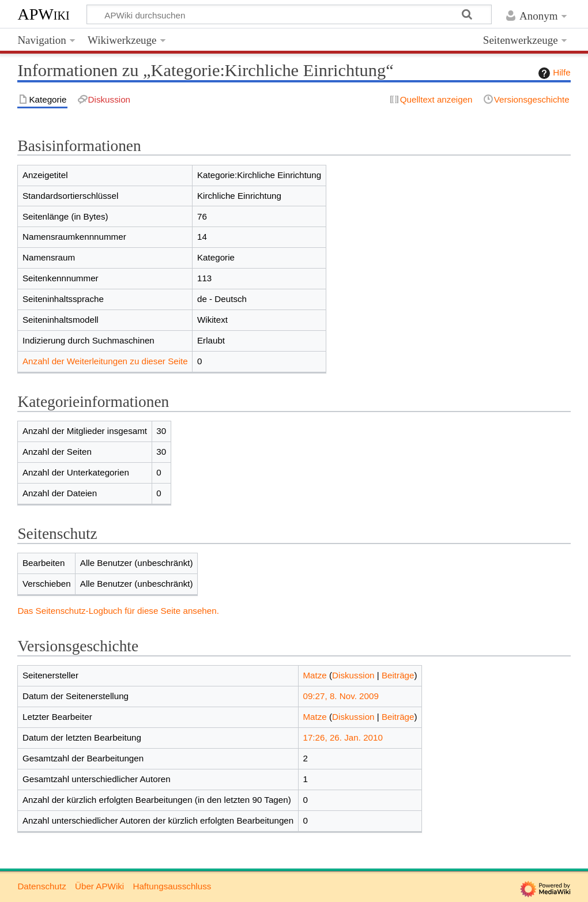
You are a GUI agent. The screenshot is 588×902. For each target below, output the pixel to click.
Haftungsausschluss (172, 886)
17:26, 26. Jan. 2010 (343, 737)
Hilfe (553, 73)
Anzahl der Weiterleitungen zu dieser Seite (105, 361)
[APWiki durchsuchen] (289, 14)
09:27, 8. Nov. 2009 (340, 696)
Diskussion (353, 675)
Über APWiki (99, 886)
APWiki (43, 14)
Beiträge (398, 675)
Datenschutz (42, 886)
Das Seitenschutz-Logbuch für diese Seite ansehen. (118, 611)
